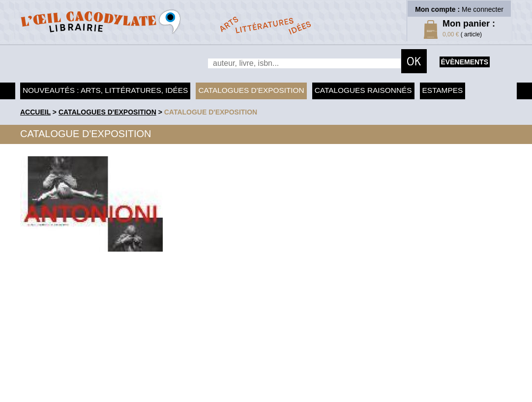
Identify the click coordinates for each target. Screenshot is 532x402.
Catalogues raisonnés (363, 90)
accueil (35, 112)
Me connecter (483, 9)
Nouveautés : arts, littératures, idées (105, 90)
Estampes (443, 90)
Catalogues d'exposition (251, 90)
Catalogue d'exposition (211, 112)
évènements (465, 62)
